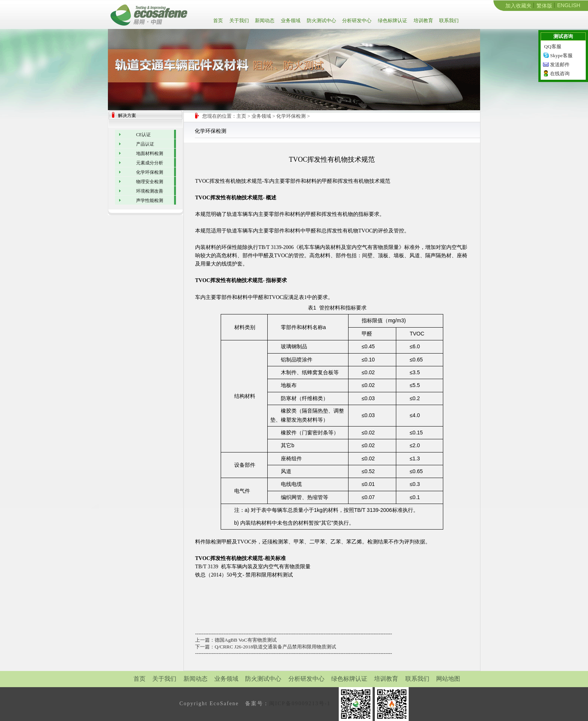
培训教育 (423, 20)
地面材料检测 (150, 153)
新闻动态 (264, 20)
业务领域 (290, 20)
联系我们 (448, 20)
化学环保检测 (291, 116)
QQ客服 (552, 46)
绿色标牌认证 (392, 20)
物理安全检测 (150, 182)
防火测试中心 (321, 20)
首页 (219, 20)
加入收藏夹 (518, 6)
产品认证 (145, 144)
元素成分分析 (150, 163)
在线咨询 (560, 74)
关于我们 (239, 20)
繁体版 (544, 6)
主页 (241, 116)
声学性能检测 (150, 200)
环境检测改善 (150, 191)
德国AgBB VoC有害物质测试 (246, 640)
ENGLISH (569, 5)
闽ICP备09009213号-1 (300, 704)
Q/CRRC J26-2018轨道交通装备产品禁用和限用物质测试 (275, 647)
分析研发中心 (356, 20)
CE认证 (143, 135)
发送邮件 (560, 65)
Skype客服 (561, 55)
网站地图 (448, 679)
